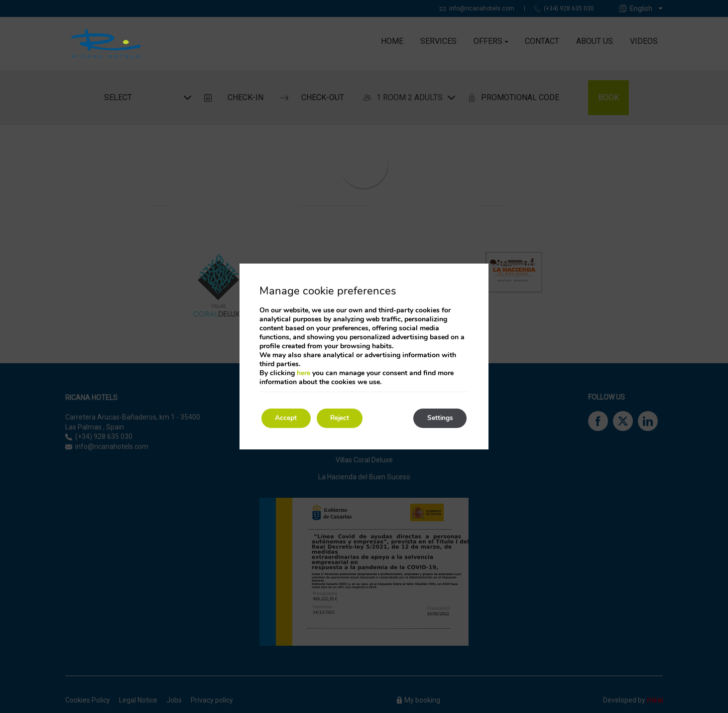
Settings (438, 418)
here (303, 373)
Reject (344, 418)
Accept (287, 418)
